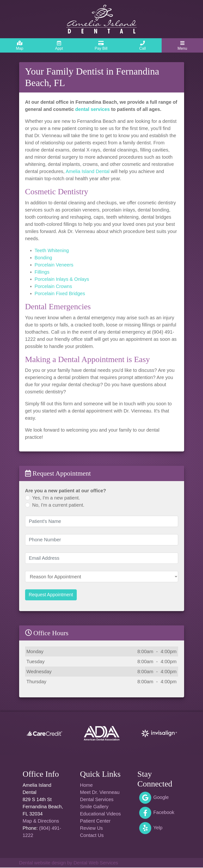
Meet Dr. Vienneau (100, 793)
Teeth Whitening (52, 250)
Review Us (92, 829)
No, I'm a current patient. (58, 505)
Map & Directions (41, 821)
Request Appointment (52, 595)
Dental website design (43, 863)
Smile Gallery (94, 807)
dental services (93, 109)
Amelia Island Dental (88, 171)
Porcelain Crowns (53, 286)
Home (86, 786)
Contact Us (92, 836)
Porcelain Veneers (54, 265)
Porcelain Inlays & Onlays (62, 279)
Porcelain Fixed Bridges (60, 293)
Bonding (43, 258)
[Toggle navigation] (182, 45)
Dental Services (97, 800)
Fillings (42, 272)
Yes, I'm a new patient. (56, 498)
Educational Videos (101, 814)
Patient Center (95, 821)
